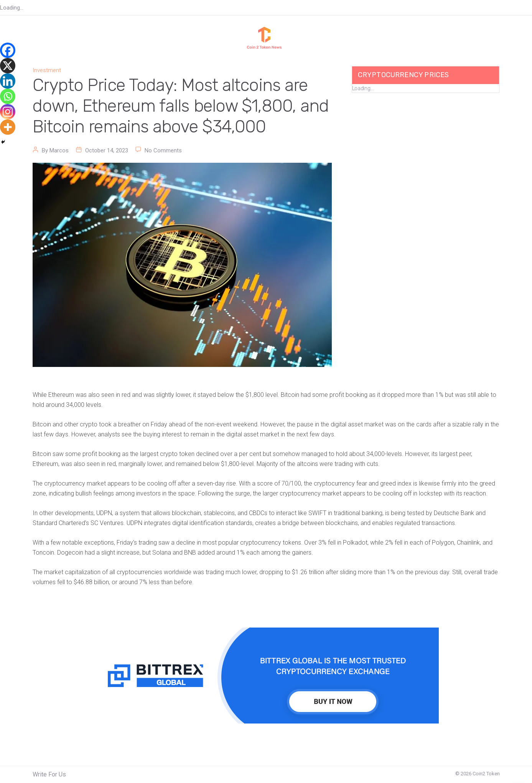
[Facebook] (8, 50)
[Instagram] (8, 112)
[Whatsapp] (8, 96)
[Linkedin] (8, 81)
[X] (8, 66)
